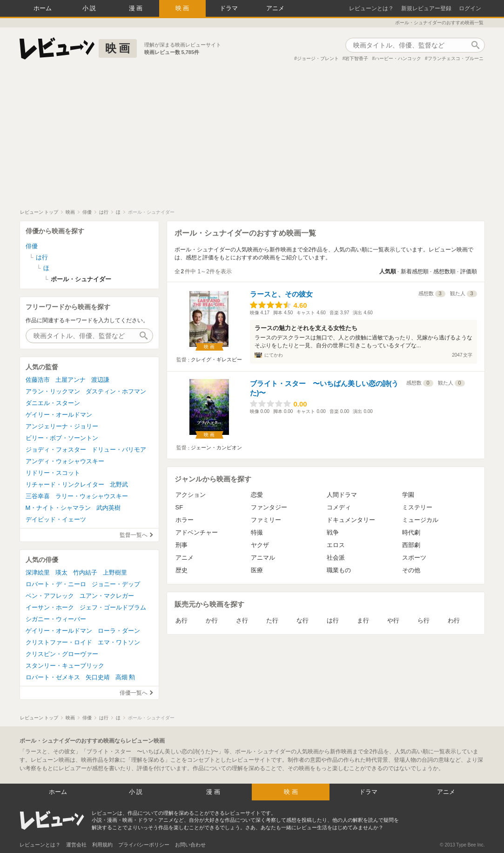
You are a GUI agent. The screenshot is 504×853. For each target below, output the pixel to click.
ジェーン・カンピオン (216, 447)
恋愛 (257, 495)
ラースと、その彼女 (281, 294)
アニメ (275, 8)
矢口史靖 (98, 677)
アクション (191, 495)
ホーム (43, 8)
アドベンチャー (197, 532)
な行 (302, 620)
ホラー (185, 520)
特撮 (257, 532)
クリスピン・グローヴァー (62, 654)
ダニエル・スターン (53, 403)
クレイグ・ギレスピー (216, 359)
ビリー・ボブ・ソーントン (62, 438)
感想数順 (444, 271)
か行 (212, 620)
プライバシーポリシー (144, 845)
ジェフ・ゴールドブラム (113, 607)
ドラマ (229, 8)
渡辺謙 (100, 380)
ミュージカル (420, 520)
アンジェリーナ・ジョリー (62, 426)
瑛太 (61, 572)
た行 (272, 620)
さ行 (242, 620)
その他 (411, 570)
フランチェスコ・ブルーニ (456, 58)
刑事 (181, 545)
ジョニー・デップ (116, 584)
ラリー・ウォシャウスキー (92, 496)
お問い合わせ (190, 845)
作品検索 (476, 45)
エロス (336, 545)
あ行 (181, 620)
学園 (408, 495)
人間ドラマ (342, 495)
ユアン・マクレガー (107, 596)
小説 (90, 8)
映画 (183, 8)
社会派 (336, 558)
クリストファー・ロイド (59, 642)
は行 (333, 620)
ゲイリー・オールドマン (59, 415)
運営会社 (76, 845)
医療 (257, 570)
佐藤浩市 (38, 380)
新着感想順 (415, 271)
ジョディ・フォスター (56, 450)
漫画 (137, 8)
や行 (393, 620)
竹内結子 (85, 572)
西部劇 (411, 545)
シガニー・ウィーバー (56, 619)
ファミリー (266, 520)
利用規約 (102, 845)
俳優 (32, 246)
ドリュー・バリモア (119, 450)
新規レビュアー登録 (426, 8)
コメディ (339, 507)
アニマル (263, 558)
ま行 (363, 620)
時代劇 (411, 532)
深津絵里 (38, 572)
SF (179, 507)
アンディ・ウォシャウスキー (65, 461)
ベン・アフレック (50, 596)
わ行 (454, 620)
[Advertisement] (252, 139)
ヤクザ (260, 545)
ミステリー (417, 507)
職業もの (339, 570)
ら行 (423, 620)
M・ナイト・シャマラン (58, 508)
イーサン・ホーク (50, 607)
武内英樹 (108, 508)
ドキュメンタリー (351, 520)
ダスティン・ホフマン (116, 391)
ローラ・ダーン (119, 631)
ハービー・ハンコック (398, 58)
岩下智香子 (356, 58)
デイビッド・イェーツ (56, 519)
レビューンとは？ (371, 8)
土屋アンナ (71, 380)
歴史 (181, 570)
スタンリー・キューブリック (65, 666)
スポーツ (414, 558)
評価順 (469, 271)
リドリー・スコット (53, 473)
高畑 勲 (125, 677)
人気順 (388, 271)
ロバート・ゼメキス (53, 677)
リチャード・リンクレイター (65, 484)
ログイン (470, 8)
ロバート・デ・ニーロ (56, 584)
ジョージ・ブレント (318, 58)
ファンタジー (269, 507)
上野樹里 (115, 572)
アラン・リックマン (53, 391)
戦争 (333, 532)
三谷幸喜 (38, 496)
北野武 (119, 484)
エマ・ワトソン (119, 642)
